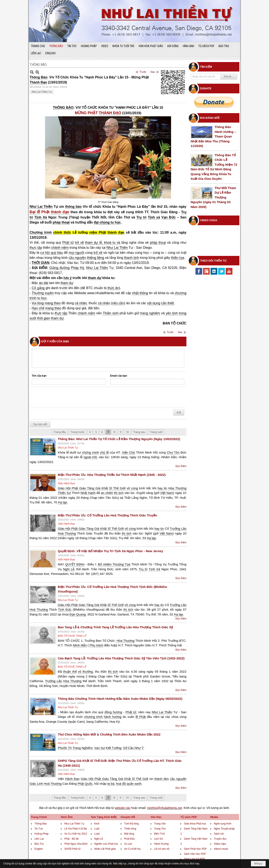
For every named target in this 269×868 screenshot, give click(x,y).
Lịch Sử (158, 839)
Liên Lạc (39, 839)
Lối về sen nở (162, 849)
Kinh (97, 824)
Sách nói (219, 834)
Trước (143, 72)
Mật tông (129, 834)
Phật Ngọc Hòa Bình (76, 844)
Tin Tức (39, 829)
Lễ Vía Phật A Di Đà (76, 829)
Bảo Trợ (39, 844)
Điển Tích (159, 834)
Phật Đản (130, 839)
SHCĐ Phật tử (72, 849)
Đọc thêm (181, 466)
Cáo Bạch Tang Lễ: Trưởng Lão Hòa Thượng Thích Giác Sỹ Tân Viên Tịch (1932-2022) (121, 658)
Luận (97, 834)
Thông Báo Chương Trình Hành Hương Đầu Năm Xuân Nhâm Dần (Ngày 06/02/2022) (120, 699)
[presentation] (64, 397)
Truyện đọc (220, 839)
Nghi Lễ (99, 839)
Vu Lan (128, 844)
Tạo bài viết (40, 424)
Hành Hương (161, 844)
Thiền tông (130, 829)
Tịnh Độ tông (131, 824)
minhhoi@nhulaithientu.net (165, 808)
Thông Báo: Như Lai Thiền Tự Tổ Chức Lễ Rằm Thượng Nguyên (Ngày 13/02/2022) (119, 439)
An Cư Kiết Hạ (132, 849)
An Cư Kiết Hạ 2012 (76, 834)
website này (123, 808)
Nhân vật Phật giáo (105, 849)
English (39, 849)
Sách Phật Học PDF (195, 849)
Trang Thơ (160, 829)
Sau (153, 72)
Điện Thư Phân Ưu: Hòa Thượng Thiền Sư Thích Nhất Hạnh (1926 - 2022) (112, 475)
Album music (221, 849)
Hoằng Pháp (42, 834)
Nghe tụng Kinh (223, 824)
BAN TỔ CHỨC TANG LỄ (72, 636)
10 (127, 432)
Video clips (220, 844)
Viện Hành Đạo (66, 483)
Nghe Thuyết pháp (224, 829)
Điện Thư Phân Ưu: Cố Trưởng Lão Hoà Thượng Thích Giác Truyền (107, 515)
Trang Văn (160, 824)
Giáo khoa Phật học (195, 824)
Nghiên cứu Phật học (106, 844)
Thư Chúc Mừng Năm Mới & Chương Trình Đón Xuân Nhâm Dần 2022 (109, 734)
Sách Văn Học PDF (195, 854)
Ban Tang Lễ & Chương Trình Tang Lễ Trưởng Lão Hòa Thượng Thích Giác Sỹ (115, 627)
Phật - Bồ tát (71, 839)
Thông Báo (41, 824)
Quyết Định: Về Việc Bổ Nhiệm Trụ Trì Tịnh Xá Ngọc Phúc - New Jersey (110, 551)
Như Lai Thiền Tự (42, 92)
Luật (97, 829)
